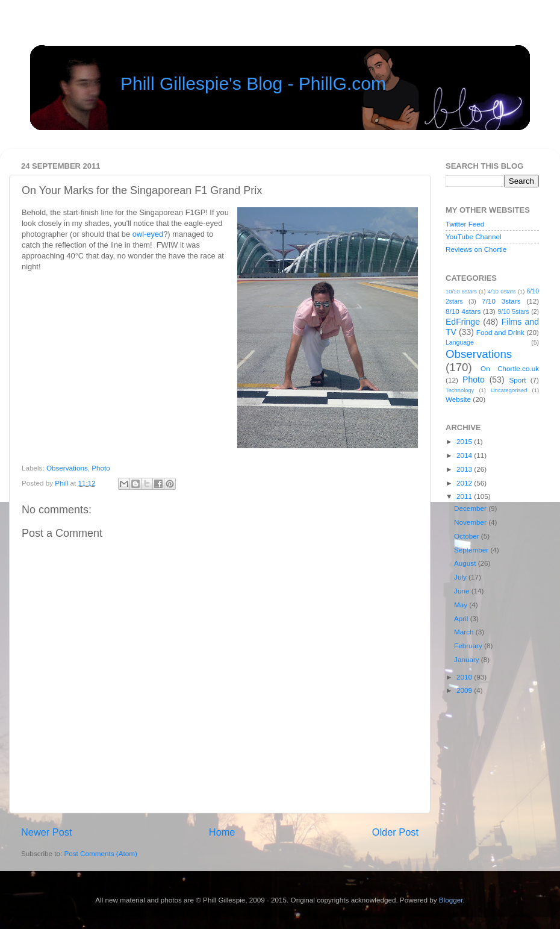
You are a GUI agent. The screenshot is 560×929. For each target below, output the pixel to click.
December (471, 508)
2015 (465, 441)
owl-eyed (148, 234)
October (468, 536)
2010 (465, 677)
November (471, 522)
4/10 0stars (502, 292)
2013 (465, 469)
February (469, 646)
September (472, 550)
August (466, 563)
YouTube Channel (474, 236)
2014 (465, 455)
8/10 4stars (463, 311)
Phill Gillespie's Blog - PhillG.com (253, 83)
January (468, 659)
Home (222, 832)
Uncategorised (509, 390)
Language (460, 342)
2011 (465, 496)
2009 (465, 690)
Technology (460, 390)
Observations (67, 468)
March (465, 632)
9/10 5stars (513, 311)
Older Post (395, 832)
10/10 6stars (461, 292)
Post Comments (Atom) (100, 853)
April (462, 618)
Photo (101, 468)
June (463, 591)
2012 (465, 483)
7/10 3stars (501, 301)
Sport (518, 380)
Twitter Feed (465, 224)
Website (458, 399)
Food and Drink (500, 332)
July (461, 577)
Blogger (451, 900)
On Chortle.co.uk (510, 368)
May (462, 605)
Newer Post (47, 832)
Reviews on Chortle (476, 249)
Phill (62, 483)
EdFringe (463, 322)
